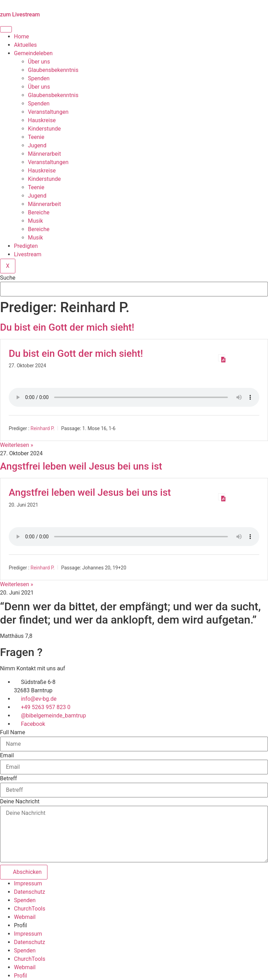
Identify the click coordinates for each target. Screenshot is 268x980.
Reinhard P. (43, 428)
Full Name (13, 732)
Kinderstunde (44, 129)
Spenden (39, 78)
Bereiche (39, 212)
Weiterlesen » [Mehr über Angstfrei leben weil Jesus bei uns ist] (17, 584)
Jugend (37, 145)
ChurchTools (30, 909)
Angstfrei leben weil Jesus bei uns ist (81, 466)
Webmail (25, 917)
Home (21, 36)
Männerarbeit (44, 154)
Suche (8, 278)
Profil (20, 925)
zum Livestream (20, 14)
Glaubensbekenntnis (53, 70)
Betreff (9, 779)
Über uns (39, 62)
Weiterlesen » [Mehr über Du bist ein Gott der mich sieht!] (17, 445)
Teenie (36, 137)
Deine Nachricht (20, 802)
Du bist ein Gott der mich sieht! (67, 327)
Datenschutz (29, 892)
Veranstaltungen (48, 112)
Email (7, 756)
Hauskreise (42, 120)
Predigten (26, 246)
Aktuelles (25, 45)
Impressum (28, 883)
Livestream (28, 254)
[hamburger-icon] (6, 29)
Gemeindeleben (33, 53)
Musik (35, 221)
